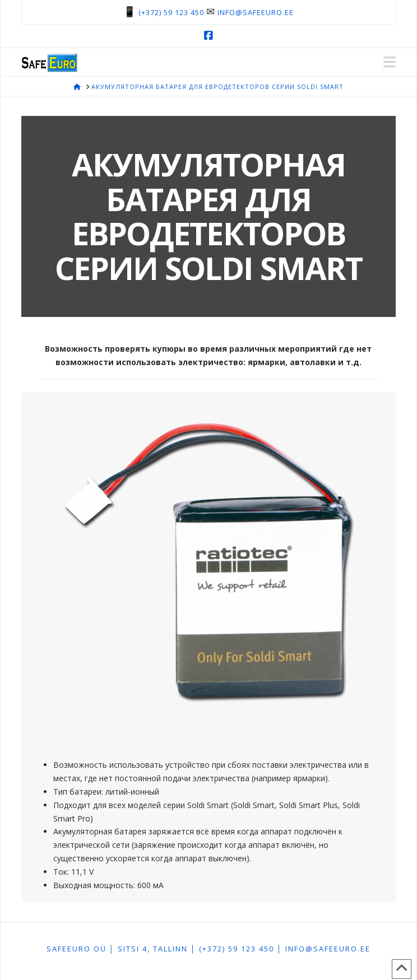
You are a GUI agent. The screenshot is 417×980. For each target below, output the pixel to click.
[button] (390, 62)
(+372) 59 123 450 (171, 12)
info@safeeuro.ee (256, 12)
